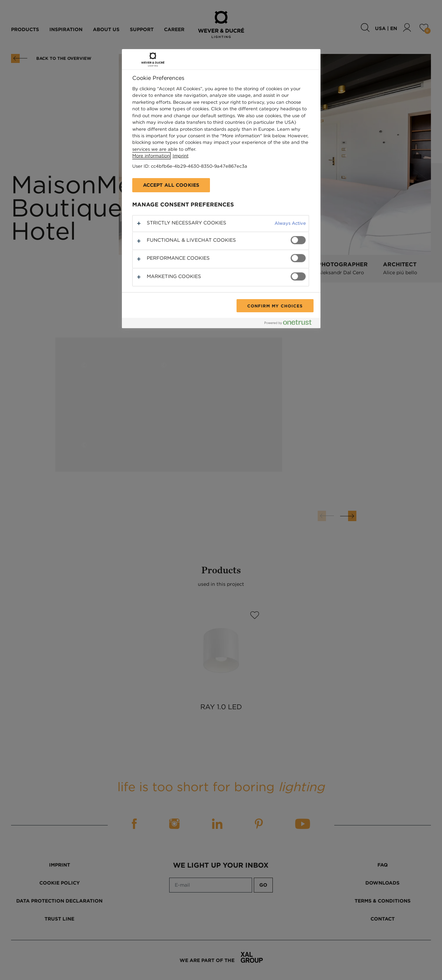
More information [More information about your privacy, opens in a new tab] (151, 156)
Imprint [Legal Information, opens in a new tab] (181, 156)
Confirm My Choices (275, 306)
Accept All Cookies (171, 185)
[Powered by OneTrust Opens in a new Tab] (291, 324)
